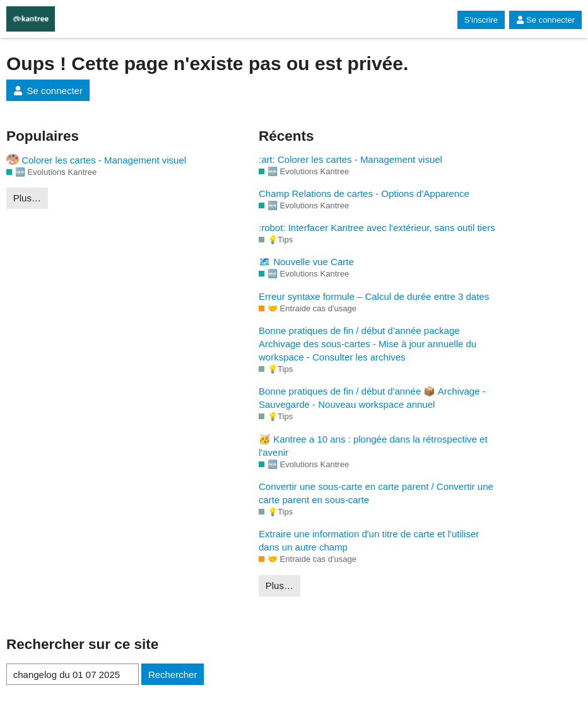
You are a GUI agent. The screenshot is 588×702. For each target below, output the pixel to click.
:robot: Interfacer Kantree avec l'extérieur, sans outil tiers (377, 228)
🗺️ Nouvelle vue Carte (306, 262)
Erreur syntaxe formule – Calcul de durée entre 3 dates (374, 296)
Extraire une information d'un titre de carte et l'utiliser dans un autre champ (369, 540)
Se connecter (545, 20)
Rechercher (173, 675)
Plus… (27, 198)
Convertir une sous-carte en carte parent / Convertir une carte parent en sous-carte (376, 493)
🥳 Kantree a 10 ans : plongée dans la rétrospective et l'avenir (373, 446)
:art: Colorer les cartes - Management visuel (350, 159)
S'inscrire (481, 20)
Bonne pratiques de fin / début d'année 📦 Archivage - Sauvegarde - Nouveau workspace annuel (372, 398)
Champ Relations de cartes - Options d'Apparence (364, 193)
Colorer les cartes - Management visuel (96, 159)
